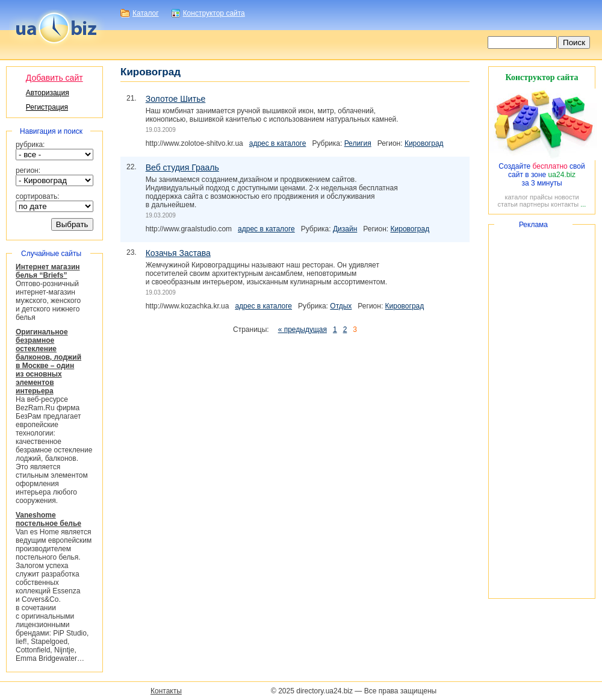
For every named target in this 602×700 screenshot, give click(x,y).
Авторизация (48, 93)
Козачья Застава (178, 253)
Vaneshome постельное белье (48, 519)
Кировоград (424, 143)
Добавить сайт (54, 78)
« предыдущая (303, 330)
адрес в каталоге (278, 143)
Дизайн (345, 229)
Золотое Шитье (176, 99)
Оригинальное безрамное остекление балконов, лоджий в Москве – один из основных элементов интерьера (48, 361)
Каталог (146, 13)
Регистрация (47, 107)
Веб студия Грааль (182, 167)
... (583, 204)
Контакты (166, 691)
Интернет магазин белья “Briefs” (48, 271)
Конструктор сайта (214, 13)
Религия (358, 143)
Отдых (341, 306)
